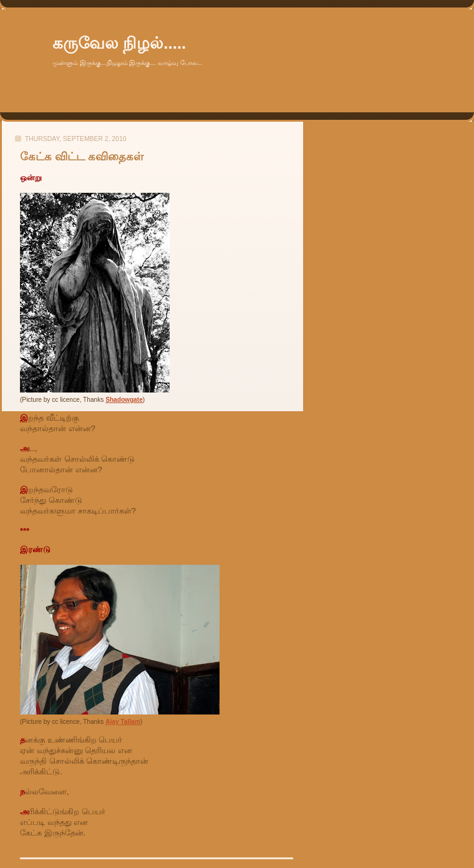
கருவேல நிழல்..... (119, 43)
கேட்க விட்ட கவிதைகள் (82, 157)
